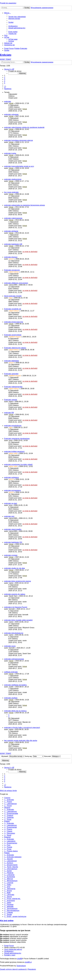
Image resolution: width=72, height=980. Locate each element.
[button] (9, 69)
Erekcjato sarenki (11, 400)
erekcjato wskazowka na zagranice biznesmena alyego (25, 205)
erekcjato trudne (10, 153)
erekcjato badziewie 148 (13, 244)
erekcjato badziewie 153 (13, 542)
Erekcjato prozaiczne (12, 270)
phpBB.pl (28, 962)
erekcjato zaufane (11, 698)
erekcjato (8, 101)
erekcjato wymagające (12, 490)
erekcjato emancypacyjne (14, 322)
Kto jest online (7, 921)
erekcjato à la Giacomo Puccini (16, 607)
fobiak (11, 103)
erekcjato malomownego (13, 218)
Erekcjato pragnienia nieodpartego (17, 439)
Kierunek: (52, 756)
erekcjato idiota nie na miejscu (15, 711)
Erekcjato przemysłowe (13, 335)
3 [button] (5, 79)
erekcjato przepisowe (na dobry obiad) (18, 464)
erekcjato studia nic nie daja (14, 568)
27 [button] (5, 87)
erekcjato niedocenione (13, 179)
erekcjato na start (11, 503)
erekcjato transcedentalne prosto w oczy (19, 166)
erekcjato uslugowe (11, 114)
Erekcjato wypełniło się (13, 309)
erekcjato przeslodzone (13, 426)
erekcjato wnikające (11, 477)
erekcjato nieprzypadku (13, 529)
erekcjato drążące (11, 257)
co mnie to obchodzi (30, 252)
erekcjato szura (10, 646)
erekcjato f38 (9, 413)
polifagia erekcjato (11, 672)
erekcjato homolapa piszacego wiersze (19, 140)
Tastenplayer (21, 966)
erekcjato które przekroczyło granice (18, 581)
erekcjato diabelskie (12, 361)
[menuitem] (17, 17)
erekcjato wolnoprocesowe (14, 659)
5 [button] (5, 83)
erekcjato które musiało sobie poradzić (18, 620)
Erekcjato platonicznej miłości (15, 348)
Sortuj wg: (34, 756)
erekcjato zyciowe (11, 555)
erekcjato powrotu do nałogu (15, 594)
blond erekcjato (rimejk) (13, 296)
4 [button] (5, 81)
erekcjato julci (9, 516)
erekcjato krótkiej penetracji (14, 452)
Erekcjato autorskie (11, 374)
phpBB (20, 959)
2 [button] (5, 77)
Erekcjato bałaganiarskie (13, 387)
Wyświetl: (13, 756)
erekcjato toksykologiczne (14, 633)
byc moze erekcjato (11, 192)
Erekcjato (6, 55)
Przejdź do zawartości (8, 3)
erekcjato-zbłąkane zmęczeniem (16, 283)
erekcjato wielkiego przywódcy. (16, 685)
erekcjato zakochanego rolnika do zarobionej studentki (24, 127)
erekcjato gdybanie (11, 231)
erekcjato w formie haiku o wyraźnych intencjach (22, 728)
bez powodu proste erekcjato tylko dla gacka (21, 741)
